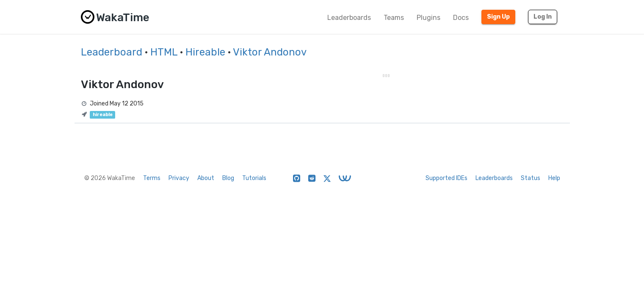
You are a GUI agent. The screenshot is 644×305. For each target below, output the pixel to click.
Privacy (179, 178)
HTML (164, 52)
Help (554, 178)
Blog (228, 178)
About (206, 178)
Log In (543, 17)
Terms (152, 178)
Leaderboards (349, 18)
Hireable (205, 52)
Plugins (428, 18)
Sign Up (498, 17)
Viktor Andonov (270, 52)
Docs (461, 18)
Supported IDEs (446, 178)
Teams (394, 18)
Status (531, 178)
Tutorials (254, 178)
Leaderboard (112, 52)
